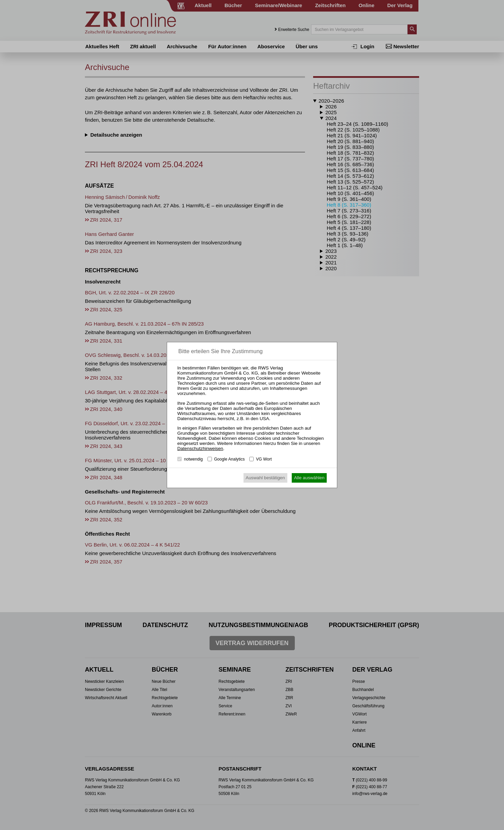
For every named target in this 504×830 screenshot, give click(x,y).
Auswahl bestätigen (265, 478)
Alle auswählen (309, 478)
